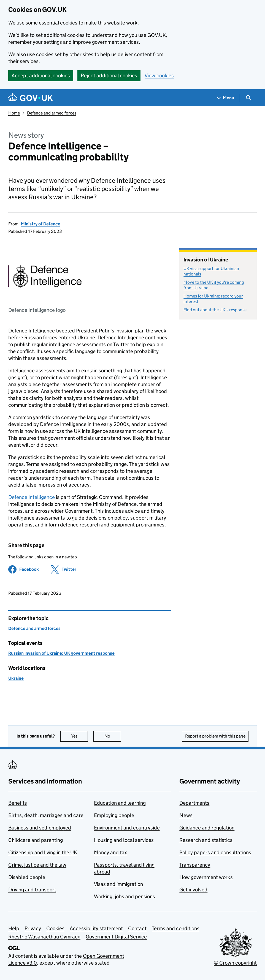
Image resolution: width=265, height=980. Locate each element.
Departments (194, 803)
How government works (206, 877)
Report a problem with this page (215, 736)
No (113, 736)
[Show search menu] (248, 98)
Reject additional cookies (109, 76)
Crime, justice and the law (37, 865)
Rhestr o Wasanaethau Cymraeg (44, 937)
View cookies (159, 76)
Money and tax (110, 852)
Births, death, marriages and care (46, 815)
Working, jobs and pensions (125, 896)
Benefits (18, 803)
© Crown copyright (235, 963)
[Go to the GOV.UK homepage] (31, 98)
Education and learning (120, 803)
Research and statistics (206, 840)
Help (14, 928)
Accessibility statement (96, 928)
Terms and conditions (176, 928)
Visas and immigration (118, 884)
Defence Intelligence (32, 497)
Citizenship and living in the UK (43, 852)
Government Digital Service (116, 937)
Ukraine (16, 678)
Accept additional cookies (41, 76)
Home (14, 113)
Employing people (114, 815)
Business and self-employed (40, 828)
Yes (80, 736)
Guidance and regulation (207, 828)
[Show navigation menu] (226, 98)
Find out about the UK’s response (215, 310)
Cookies (55, 928)
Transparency (195, 865)
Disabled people (27, 877)
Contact (137, 928)
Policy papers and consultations (215, 852)
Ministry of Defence (41, 224)
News (186, 815)
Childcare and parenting (36, 840)
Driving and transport (32, 890)
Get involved (193, 890)
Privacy (33, 928)
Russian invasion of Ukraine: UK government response (61, 653)
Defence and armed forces (52, 113)
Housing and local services (124, 840)
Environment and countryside (127, 828)
